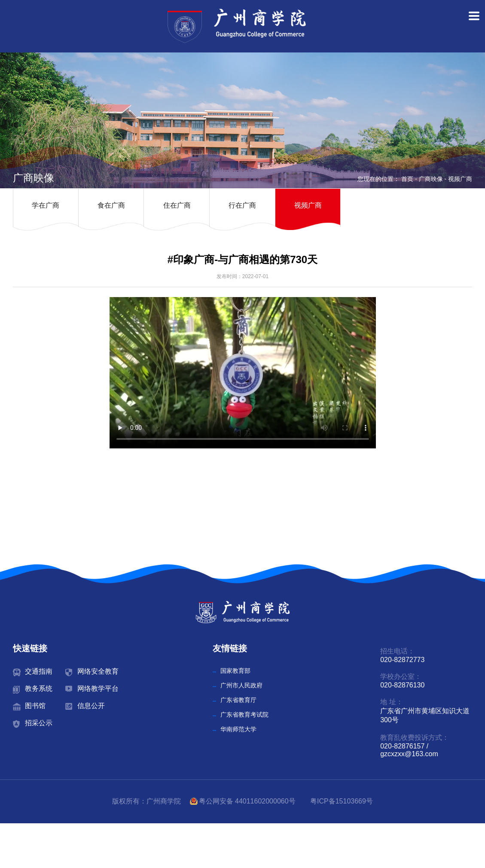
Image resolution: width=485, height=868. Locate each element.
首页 (407, 179)
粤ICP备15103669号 (342, 801)
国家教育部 (235, 671)
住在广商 (177, 205)
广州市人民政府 (241, 685)
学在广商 (46, 205)
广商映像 (431, 179)
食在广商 (111, 205)
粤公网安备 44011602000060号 (248, 801)
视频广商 (460, 179)
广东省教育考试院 (244, 715)
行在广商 (242, 205)
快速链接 (30, 648)
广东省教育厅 (238, 700)
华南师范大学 (238, 729)
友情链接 (230, 648)
